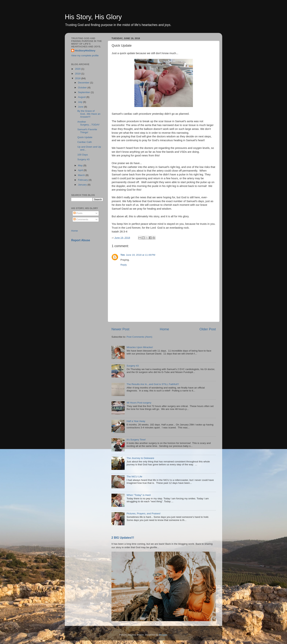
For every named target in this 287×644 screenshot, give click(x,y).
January (83, 185)
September (84, 92)
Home (164, 329)
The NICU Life (134, 477)
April (81, 170)
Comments (81, 219)
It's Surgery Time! (136, 440)
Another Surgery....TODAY (89, 123)
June (81, 107)
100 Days (83, 155)
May (81, 165)
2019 (78, 74)
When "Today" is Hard (138, 495)
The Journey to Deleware (140, 458)
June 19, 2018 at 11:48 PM (141, 255)
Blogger (163, 635)
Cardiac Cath (85, 142)
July (81, 102)
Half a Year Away (136, 421)
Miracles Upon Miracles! (140, 347)
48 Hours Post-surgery (139, 403)
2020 (78, 69)
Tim (123, 255)
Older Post (208, 329)
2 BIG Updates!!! (123, 538)
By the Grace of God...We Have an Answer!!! (89, 114)
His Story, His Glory (93, 17)
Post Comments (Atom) (139, 337)
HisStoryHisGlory (85, 51)
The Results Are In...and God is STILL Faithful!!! (153, 384)
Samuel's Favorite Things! (87, 131)
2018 (78, 78)
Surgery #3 (133, 366)
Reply (124, 265)
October (83, 88)
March (82, 175)
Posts (78, 213)
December (84, 83)
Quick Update (85, 137)
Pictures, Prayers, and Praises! (143, 513)
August (82, 97)
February (83, 180)
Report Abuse (81, 240)
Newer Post (120, 329)
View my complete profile (85, 56)
